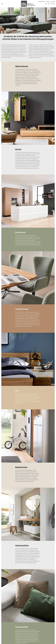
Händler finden (42, 1)
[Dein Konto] (51, 4)
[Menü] (2, 4)
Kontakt (53, 1)
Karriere (48, 1)
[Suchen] (46, 4)
